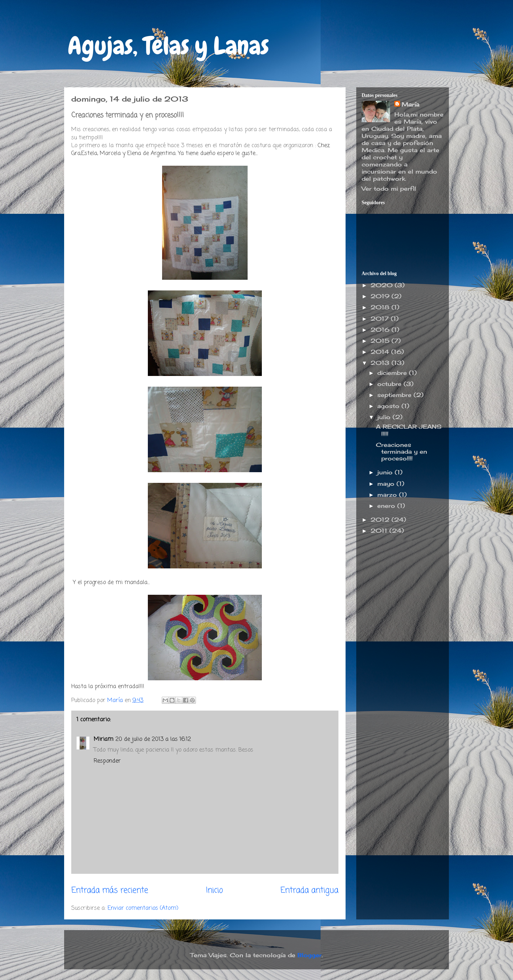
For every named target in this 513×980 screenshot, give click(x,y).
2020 (383, 285)
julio (385, 417)
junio (386, 472)
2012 (381, 520)
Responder (107, 761)
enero (387, 506)
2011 (380, 531)
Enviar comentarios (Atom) (143, 908)
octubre (390, 384)
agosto (389, 406)
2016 (381, 330)
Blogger (310, 955)
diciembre (393, 373)
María (410, 104)
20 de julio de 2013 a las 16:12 (153, 739)
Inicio (214, 891)
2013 (381, 363)
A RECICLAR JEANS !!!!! (409, 430)
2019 (381, 296)
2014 (381, 352)
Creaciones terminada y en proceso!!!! (401, 452)
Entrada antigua (309, 891)
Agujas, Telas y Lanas (168, 46)
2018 (381, 307)
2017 (381, 319)
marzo (388, 495)
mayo (387, 484)
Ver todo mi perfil (389, 189)
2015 (381, 341)
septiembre (395, 395)
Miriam (103, 739)
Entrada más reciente (110, 891)
